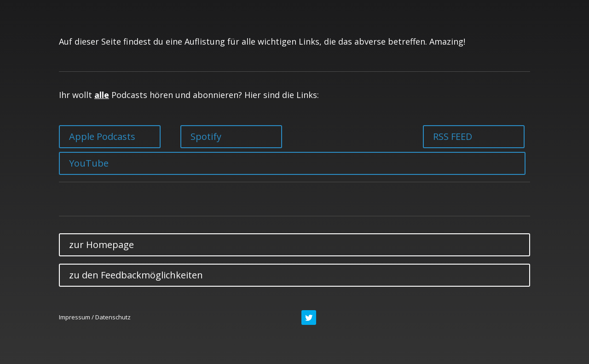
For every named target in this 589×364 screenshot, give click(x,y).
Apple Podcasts (102, 136)
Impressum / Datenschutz (95, 317)
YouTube (89, 163)
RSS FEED (453, 136)
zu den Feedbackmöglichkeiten (136, 275)
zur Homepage (101, 245)
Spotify (206, 136)
